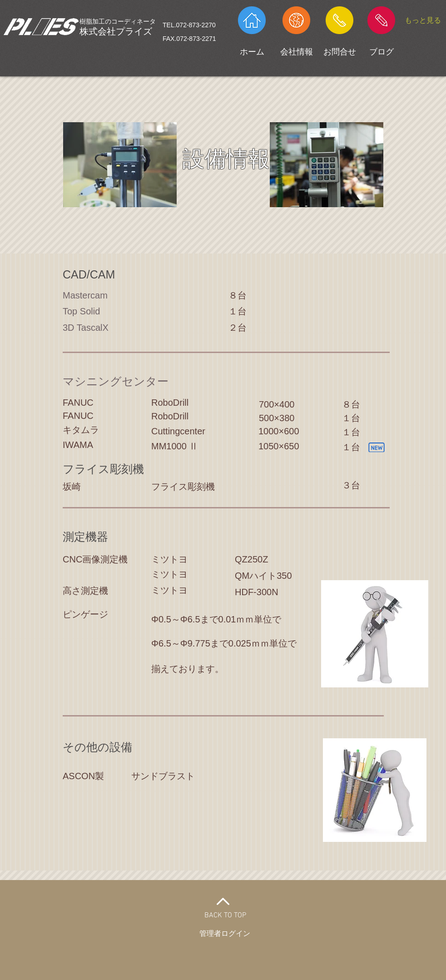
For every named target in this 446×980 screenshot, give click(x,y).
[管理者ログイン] (225, 934)
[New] (376, 447)
